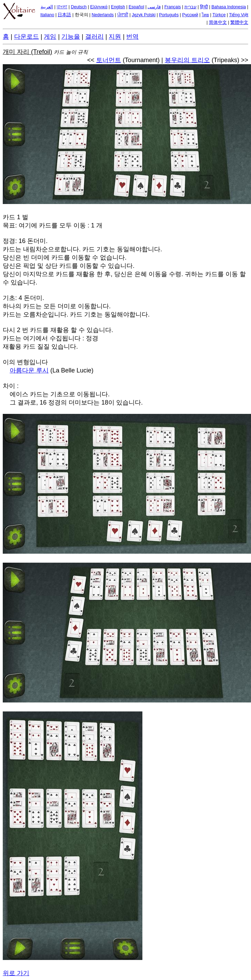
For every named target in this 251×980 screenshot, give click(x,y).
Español (136, 7)
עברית (190, 7)
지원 (115, 37)
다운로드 (27, 37)
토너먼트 (109, 60)
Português (169, 15)
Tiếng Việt (239, 15)
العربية (47, 7)
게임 (50, 37)
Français (173, 7)
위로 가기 (16, 973)
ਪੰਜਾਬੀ (123, 15)
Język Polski (144, 15)
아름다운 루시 (29, 370)
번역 (132, 37)
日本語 (64, 15)
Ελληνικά (99, 7)
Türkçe (219, 15)
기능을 (71, 37)
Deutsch (79, 7)
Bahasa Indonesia (229, 7)
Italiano (47, 15)
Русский (190, 15)
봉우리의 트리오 (187, 60)
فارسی (154, 7)
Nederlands (103, 15)
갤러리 (94, 37)
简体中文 (218, 22)
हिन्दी (204, 7)
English (118, 7)
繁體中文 (239, 22)
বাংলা (62, 7)
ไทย (205, 15)
